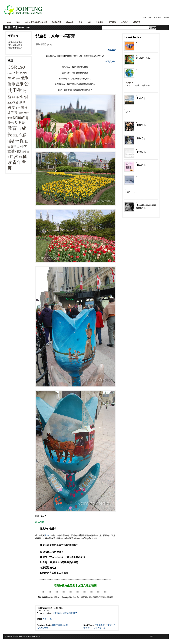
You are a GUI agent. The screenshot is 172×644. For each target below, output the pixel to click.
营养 (21, 157)
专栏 (89, 22)
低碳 (25, 78)
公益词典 (100, 22)
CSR (12, 67)
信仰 (11, 84)
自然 (14, 156)
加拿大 (48, 535)
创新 (16, 102)
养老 (14, 97)
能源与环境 (57, 22)
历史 (18, 108)
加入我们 (124, 22)
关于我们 (112, 22)
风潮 (16, 636)
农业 (20, 97)
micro (10, 73)
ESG (21, 67)
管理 (24, 152)
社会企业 (70, 22)
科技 (18, 151)
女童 (10, 118)
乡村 (18, 78)
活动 (11, 141)
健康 (19, 84)
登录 (152, 636)
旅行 (16, 135)
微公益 (13, 123)
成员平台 (137, 22)
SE (16, 72)
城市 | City (57, 613)
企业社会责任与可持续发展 (36, 22)
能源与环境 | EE (70, 613)
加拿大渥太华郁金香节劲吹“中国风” (59, 545)
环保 (20, 141)
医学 (12, 107)
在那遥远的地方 (48, 568)
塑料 (21, 113)
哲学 (15, 112)
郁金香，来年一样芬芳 (55, 36)
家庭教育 (21, 118)
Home (9, 22)
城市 (18, 22)
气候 (23, 135)
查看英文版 (110, 62)
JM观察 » (129, 83)
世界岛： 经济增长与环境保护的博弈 (59, 562)
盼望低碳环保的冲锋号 (52, 552)
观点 (80, 22)
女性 (26, 113)
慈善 (22, 123)
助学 (23, 103)
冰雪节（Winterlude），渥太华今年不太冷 (63, 557)
